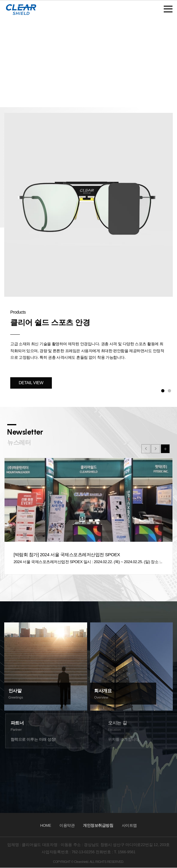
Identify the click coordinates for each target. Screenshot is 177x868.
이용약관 (67, 826)
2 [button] (169, 391)
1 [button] (163, 391)
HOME (46, 826)
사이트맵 (129, 826)
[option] (88, 253)
